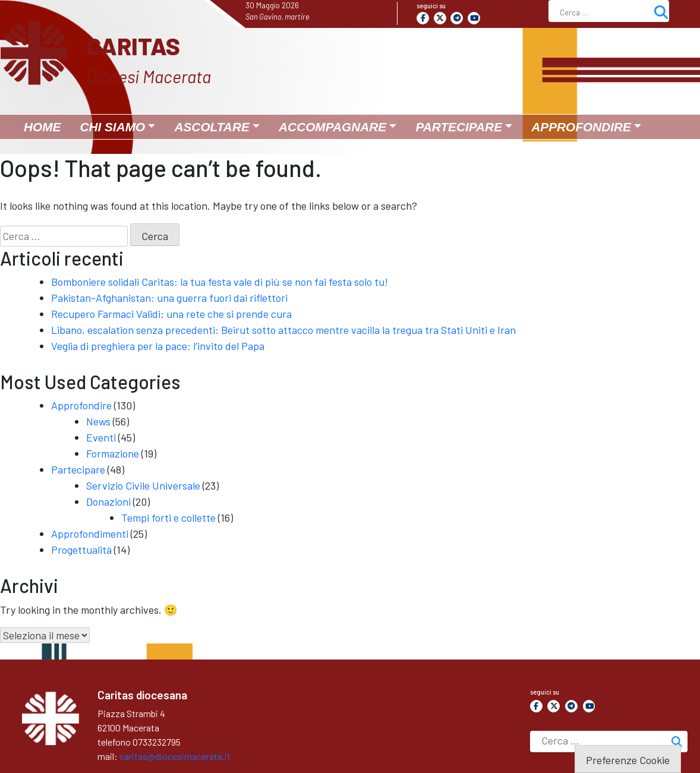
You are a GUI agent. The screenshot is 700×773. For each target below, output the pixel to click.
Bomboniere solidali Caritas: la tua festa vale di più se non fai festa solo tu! (220, 282)
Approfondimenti (90, 534)
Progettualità (81, 550)
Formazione (113, 453)
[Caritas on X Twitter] (440, 18)
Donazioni (108, 501)
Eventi (101, 437)
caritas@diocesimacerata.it (175, 756)
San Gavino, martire (278, 17)
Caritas (133, 46)
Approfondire (81, 405)
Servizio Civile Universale (143, 485)
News (98, 421)
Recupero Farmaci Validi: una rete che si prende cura (171, 314)
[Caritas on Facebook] (423, 18)
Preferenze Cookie (628, 760)
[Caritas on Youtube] (474, 18)
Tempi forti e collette (168, 518)
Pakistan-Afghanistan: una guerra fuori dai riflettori (169, 298)
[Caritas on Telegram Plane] (457, 18)
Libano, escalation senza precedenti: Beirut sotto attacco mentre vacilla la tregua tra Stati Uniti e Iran (283, 330)
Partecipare (78, 469)
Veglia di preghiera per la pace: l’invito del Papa (158, 346)
